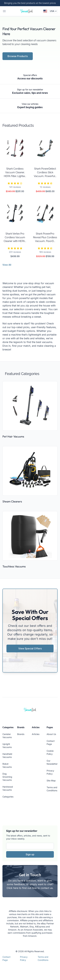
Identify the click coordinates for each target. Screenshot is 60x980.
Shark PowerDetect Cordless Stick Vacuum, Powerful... (45, 172)
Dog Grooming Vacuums (7, 777)
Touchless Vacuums (14, 566)
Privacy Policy (24, 958)
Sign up (30, 854)
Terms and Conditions (43, 958)
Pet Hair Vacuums (13, 436)
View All (7, 265)
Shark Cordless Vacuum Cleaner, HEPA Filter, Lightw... (15, 172)
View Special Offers (30, 648)
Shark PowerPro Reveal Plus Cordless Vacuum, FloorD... (45, 237)
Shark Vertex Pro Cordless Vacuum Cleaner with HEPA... (15, 237)
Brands (21, 734)
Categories (8, 797)
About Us (51, 734)
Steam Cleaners (12, 501)
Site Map (51, 781)
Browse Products (18, 56)
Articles (36, 734)
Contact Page (6, 958)
